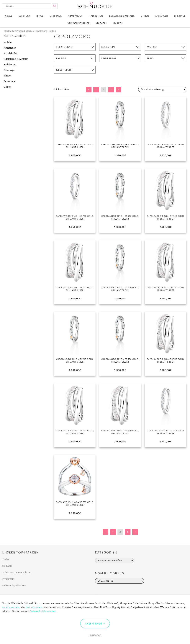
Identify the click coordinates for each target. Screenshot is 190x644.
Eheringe (180, 16)
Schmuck (24, 16)
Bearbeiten (95, 635)
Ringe (40, 16)
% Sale (9, 16)
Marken (118, 23)
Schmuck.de (95, 5)
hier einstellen (34, 607)
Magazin (101, 23)
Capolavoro (41, 31)
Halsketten (96, 16)
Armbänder (75, 16)
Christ (5, 560)
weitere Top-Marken (14, 586)
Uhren (145, 16)
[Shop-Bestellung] (162, 89)
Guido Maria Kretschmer (17, 573)
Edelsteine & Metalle (122, 16)
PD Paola (7, 566)
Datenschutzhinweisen (43, 611)
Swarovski (8, 579)
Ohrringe (56, 16)
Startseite (9, 31)
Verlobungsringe (78, 23)
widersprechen (10, 607)
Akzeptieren (93, 623)
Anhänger (161, 16)
